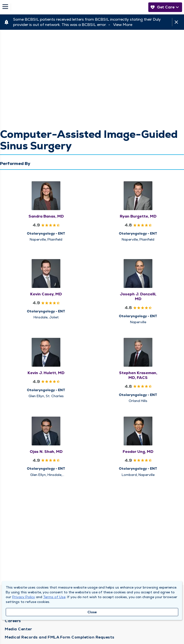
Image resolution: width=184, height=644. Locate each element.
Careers (13, 621)
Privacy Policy (24, 597)
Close (92, 612)
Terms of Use (54, 597)
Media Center (18, 629)
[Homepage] (78, 7)
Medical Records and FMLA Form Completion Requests (60, 637)
